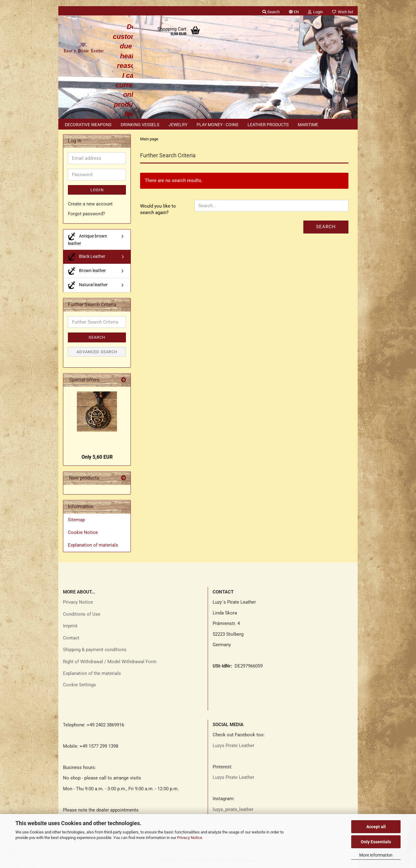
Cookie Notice (83, 532)
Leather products (268, 125)
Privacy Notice (190, 838)
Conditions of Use (82, 614)
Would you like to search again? (158, 209)
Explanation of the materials (92, 673)
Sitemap (76, 520)
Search (326, 227)
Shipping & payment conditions (95, 650)
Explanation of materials (93, 545)
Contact (71, 638)
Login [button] (315, 12)
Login (97, 190)
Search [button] (271, 12)
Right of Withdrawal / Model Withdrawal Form (110, 662)
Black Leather (87, 257)
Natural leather (88, 285)
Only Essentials (376, 842)
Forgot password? (86, 214)
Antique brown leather (87, 239)
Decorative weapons (88, 125)
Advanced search (97, 352)
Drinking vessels (140, 125)
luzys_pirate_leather (233, 809)
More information (376, 855)
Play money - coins (217, 125)
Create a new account (90, 204)
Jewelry (178, 125)
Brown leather (87, 271)
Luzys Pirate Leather (233, 746)
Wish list (343, 12)
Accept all (376, 827)
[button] (294, 11)
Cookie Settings (79, 685)
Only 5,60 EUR (97, 457)
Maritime (308, 125)
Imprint (70, 626)
